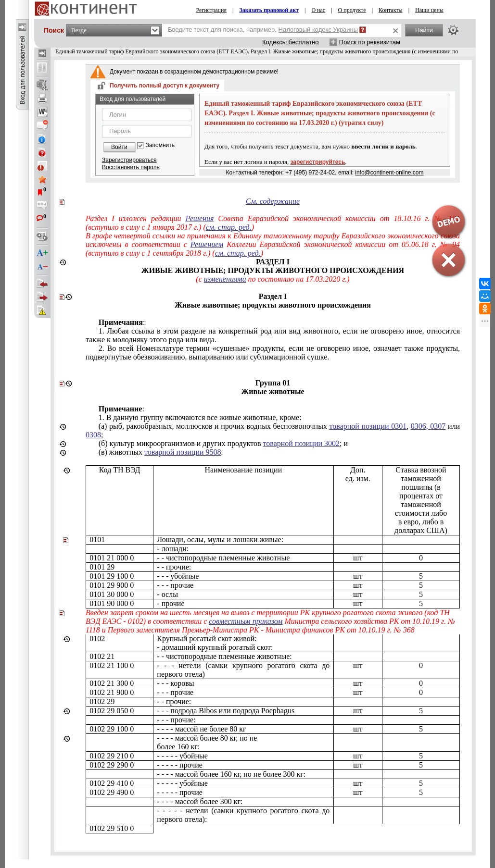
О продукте (352, 10)
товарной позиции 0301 (368, 426)
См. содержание (273, 201)
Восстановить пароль (131, 167)
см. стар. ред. (229, 227)
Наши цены (429, 10)
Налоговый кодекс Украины (318, 30)
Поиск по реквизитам (370, 42)
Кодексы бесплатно (291, 42)
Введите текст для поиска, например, (263, 30)
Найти (424, 30)
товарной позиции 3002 (301, 443)
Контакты (391, 10)
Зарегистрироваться (129, 160)
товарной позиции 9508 (183, 452)
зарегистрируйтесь (318, 162)
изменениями (225, 279)
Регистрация (211, 10)
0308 (93, 435)
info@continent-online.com (389, 173)
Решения (200, 218)
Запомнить (160, 145)
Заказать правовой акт (269, 10)
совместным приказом (246, 621)
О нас (318, 10)
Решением (207, 244)
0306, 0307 (428, 426)
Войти (119, 147)
